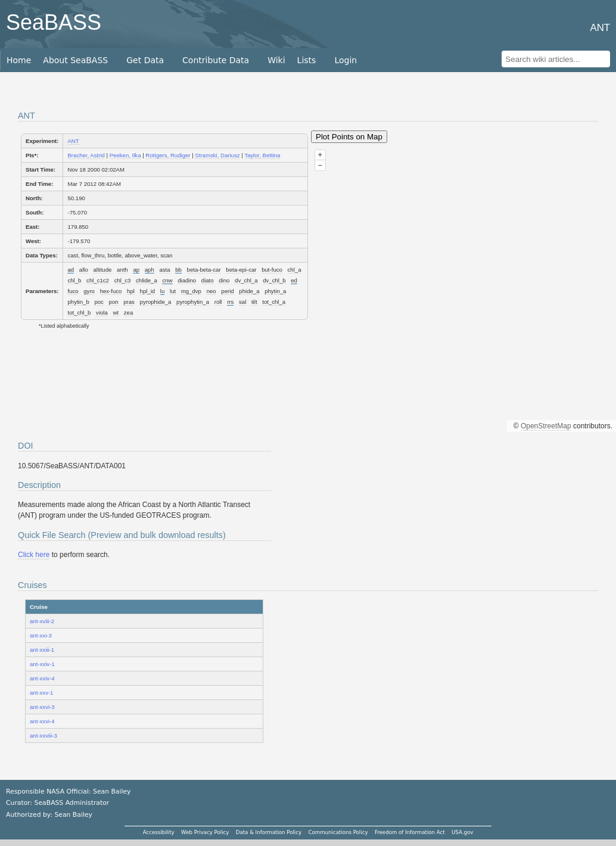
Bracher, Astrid (86, 155)
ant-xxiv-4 (42, 678)
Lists (307, 60)
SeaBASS (54, 22)
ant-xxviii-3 (43, 735)
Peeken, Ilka (125, 155)
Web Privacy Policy (205, 832)
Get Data (145, 60)
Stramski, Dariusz (217, 155)
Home (19, 60)
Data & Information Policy (269, 832)
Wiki (276, 60)
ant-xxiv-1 (42, 664)
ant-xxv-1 (41, 693)
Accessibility (159, 832)
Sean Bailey (73, 815)
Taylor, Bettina (262, 155)
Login (346, 60)
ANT (73, 141)
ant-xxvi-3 (42, 707)
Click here (34, 555)
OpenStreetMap (546, 426)
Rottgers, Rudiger (168, 155)
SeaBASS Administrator (72, 803)
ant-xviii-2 (42, 621)
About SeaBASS (75, 60)
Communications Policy (338, 832)
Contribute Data (216, 60)
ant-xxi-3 (41, 635)
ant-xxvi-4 (42, 721)
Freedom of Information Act (410, 832)
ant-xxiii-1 (42, 650)
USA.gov (462, 832)
